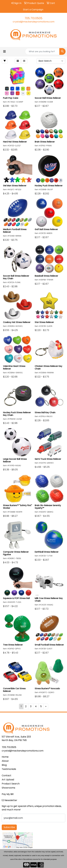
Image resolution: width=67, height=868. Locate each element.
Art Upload (8, 780)
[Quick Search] (42, 51)
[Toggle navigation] (4, 51)
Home (5, 757)
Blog (4, 765)
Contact (7, 775)
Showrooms (8, 788)
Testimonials (9, 769)
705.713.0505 (33, 18)
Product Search (11, 784)
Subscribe (9, 827)
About (5, 761)
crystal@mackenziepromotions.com (34, 22)
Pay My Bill (8, 794)
